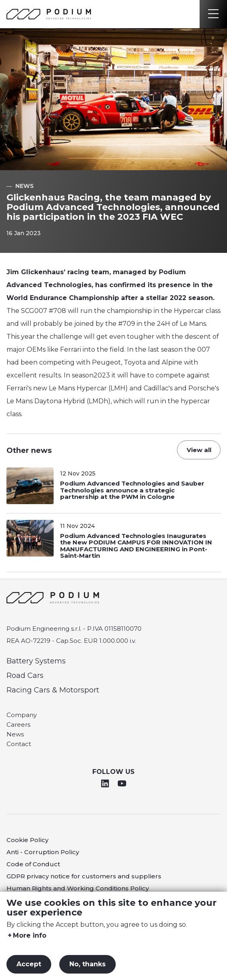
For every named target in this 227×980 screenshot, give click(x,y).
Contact (19, 744)
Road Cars (25, 676)
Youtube (122, 783)
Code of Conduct (33, 864)
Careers (18, 725)
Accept (29, 964)
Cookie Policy (27, 840)
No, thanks (87, 964)
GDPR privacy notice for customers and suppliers (84, 876)
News (15, 734)
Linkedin (105, 783)
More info (30, 936)
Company (22, 715)
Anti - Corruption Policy (43, 852)
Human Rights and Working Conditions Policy (78, 888)
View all (199, 450)
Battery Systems (36, 661)
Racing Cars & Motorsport (53, 690)
